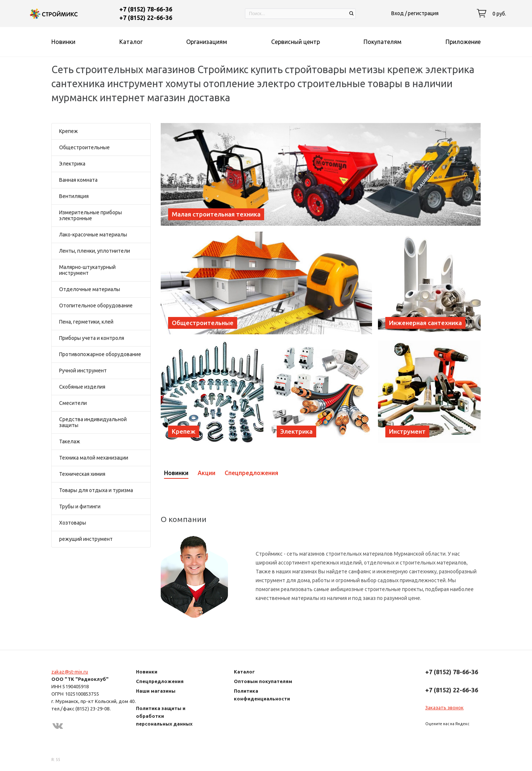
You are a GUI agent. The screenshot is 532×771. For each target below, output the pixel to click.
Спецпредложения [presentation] (251, 473)
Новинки (147, 672)
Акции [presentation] (207, 473)
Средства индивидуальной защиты (93, 422)
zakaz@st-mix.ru (70, 672)
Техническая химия (82, 474)
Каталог (244, 672)
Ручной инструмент (83, 371)
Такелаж (70, 441)
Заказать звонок (444, 707)
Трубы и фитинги (80, 506)
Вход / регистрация (415, 13)
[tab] (181, 473)
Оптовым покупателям (263, 681)
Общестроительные (84, 147)
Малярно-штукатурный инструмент (87, 270)
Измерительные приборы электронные (91, 215)
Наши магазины (156, 691)
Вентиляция (74, 196)
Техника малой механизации (94, 458)
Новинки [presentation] (176, 473)
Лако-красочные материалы (93, 235)
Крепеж (69, 131)
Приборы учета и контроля (92, 338)
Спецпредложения (160, 681)
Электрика (72, 164)
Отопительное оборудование (96, 306)
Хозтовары (73, 523)
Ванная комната (78, 180)
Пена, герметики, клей (86, 322)
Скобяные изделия (82, 387)
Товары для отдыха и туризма (96, 490)
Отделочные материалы (90, 289)
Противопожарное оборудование (100, 354)
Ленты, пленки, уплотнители (95, 251)
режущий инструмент (86, 539)
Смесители (73, 403)
